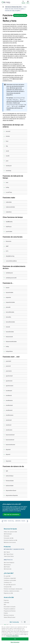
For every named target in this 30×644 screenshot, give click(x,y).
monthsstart (9, 405)
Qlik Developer (8, 534)
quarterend (9, 381)
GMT (7, 246)
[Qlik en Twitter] (22, 622)
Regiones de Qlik (8, 593)
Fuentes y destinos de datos (11, 591)
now (7, 182)
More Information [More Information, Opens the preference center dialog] (15, 642)
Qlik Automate (8, 569)
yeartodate (9, 231)
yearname (9, 371)
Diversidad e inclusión (10, 607)
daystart (8, 450)
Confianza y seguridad (10, 578)
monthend (9, 395)
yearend (8, 366)
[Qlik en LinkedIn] (25, 622)
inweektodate (10, 332)
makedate (9, 202)
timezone (8, 241)
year (7, 161)
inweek (8, 327)
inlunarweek (9, 337)
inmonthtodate (10, 312)
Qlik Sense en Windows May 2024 (13, 7)
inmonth (8, 307)
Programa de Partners (10, 611)
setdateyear (9, 273)
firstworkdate (10, 481)
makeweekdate (10, 207)
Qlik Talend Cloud (8, 554)
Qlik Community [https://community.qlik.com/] (14, 622)
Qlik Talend (7, 552)
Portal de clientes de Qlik (10, 540)
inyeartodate (9, 292)
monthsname (10, 415)
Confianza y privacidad (10, 580)
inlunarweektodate (11, 342)
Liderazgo (6, 602)
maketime (9, 212)
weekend (8, 425)
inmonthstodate (10, 322)
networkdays (10, 476)
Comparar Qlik (8, 587)
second (8, 131)
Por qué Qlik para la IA (10, 585)
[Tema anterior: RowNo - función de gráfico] (8, 521)
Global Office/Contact (10, 617)
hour (7, 141)
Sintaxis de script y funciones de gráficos (15, 9)
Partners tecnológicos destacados (13, 589)
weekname (9, 430)
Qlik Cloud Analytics (9, 563)
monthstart (9, 391)
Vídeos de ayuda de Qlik (10, 532)
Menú (28, 3)
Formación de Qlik (9, 538)
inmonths (8, 317)
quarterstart (9, 376)
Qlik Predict (7, 567)
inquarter (8, 297)
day (7, 146)
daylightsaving (10, 256)
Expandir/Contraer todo (20, 15)
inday (7, 346)
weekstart (9, 420)
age (7, 471)
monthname (9, 400)
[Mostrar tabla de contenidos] (3, 7)
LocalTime (9, 192)
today (7, 187)
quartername (9, 386)
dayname (8, 461)
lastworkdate (10, 486)
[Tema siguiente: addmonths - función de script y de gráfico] (22, 521)
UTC (7, 251)
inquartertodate (10, 302)
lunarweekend (10, 440)
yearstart (8, 361)
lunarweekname (10, 445)
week (7, 151)
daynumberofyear (11, 490)
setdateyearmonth (11, 278)
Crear (25, 7)
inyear (8, 288)
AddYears (9, 227)
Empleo (6, 613)
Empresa (6, 600)
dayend (8, 454)
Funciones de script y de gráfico (13, 11)
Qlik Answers (7, 565)
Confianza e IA (8, 582)
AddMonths (9, 222)
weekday (8, 171)
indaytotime (9, 351)
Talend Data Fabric (9, 556)
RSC (5, 605)
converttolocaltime (11, 261)
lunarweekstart (10, 435)
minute (8, 136)
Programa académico (10, 609)
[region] (15, 634)
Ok (15, 639)
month (8, 156)
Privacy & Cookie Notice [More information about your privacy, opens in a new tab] (12, 636)
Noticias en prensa (9, 615)
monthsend (9, 410)
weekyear (9, 166)
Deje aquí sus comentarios (12, 514)
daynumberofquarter (12, 495)
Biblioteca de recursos (10, 542)
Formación (7, 536)
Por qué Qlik (7, 576)
